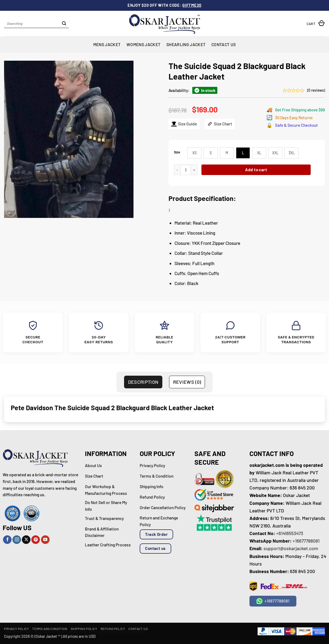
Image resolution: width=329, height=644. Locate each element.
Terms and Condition (50, 629)
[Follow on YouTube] (45, 540)
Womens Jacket (143, 44)
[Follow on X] (26, 540)
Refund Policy (113, 629)
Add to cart (256, 170)
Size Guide (184, 124)
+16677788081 (306, 541)
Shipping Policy (84, 629)
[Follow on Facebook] (7, 540)
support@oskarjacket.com (291, 548)
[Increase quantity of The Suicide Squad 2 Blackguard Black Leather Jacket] (194, 170)
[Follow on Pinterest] (36, 540)
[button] (316, 24)
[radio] (194, 153)
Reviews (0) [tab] (187, 382)
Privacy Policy (16, 629)
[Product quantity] (186, 170)
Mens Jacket (107, 44)
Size (177, 152)
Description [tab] (143, 382)
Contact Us (224, 44)
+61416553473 (290, 533)
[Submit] (64, 24)
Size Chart (220, 124)
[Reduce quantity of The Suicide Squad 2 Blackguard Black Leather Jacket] (177, 170)
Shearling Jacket (186, 44)
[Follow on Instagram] (17, 540)
